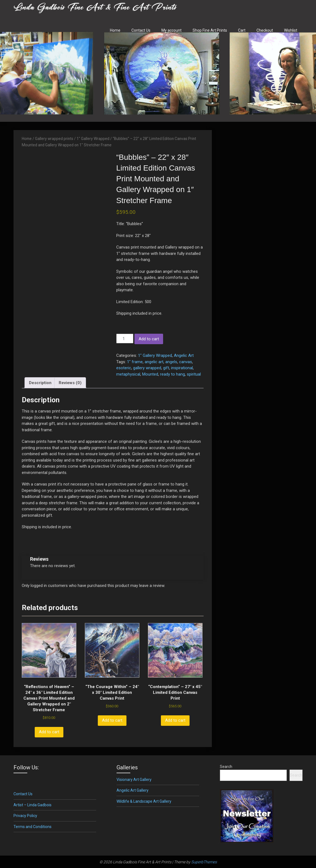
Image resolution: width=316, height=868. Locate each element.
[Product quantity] (125, 339)
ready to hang (172, 374)
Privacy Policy (25, 816)
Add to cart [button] (49, 732)
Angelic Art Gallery (133, 790)
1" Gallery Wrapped (93, 139)
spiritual (194, 374)
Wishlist (291, 30)
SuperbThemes (204, 862)
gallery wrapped (147, 368)
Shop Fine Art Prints (210, 30)
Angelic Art (184, 355)
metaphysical (128, 374)
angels (171, 362)
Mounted (150, 374)
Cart (242, 30)
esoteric (124, 368)
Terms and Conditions (33, 827)
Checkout (265, 30)
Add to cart (149, 339)
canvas (186, 362)
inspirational (182, 368)
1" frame (135, 362)
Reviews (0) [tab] (70, 383)
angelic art (154, 362)
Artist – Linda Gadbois (33, 805)
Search (226, 767)
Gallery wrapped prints (54, 139)
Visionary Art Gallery (134, 780)
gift (166, 368)
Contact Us (141, 30)
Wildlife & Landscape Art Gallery (144, 801)
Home (115, 30)
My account (171, 30)
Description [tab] (40, 383)
